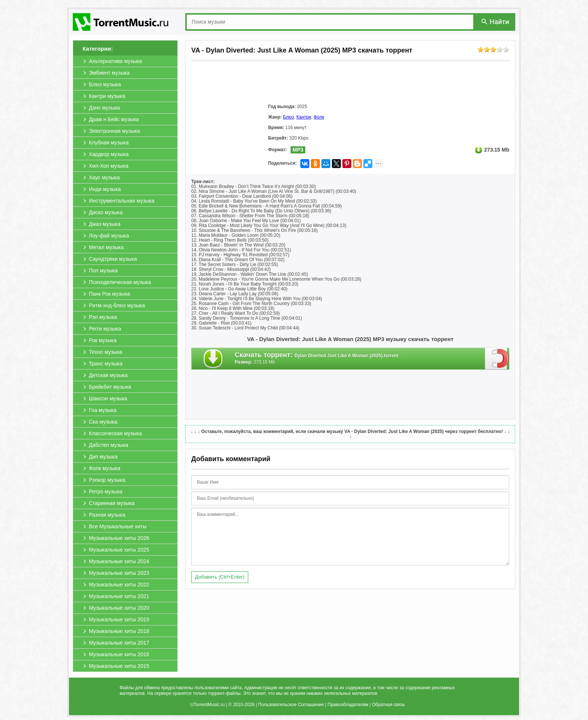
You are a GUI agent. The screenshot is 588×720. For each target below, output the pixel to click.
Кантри (304, 117)
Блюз (289, 117)
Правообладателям (348, 705)
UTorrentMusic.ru (208, 705)
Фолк (319, 117)
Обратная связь (388, 705)
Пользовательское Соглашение (291, 705)
